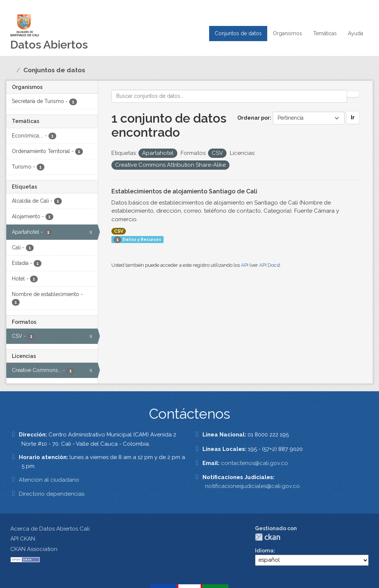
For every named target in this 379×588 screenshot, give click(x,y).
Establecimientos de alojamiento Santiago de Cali (184, 191)
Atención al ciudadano (49, 480)
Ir (353, 117)
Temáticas (325, 33)
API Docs (269, 265)
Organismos (287, 33)
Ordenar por (254, 118)
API (245, 265)
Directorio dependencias (52, 494)
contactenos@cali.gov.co (254, 463)
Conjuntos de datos (238, 33)
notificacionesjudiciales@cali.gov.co (252, 486)
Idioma (264, 551)
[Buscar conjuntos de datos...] (229, 96)
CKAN (268, 537)
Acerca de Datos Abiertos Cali (50, 529)
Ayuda (355, 33)
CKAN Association (34, 549)
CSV (119, 231)
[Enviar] (353, 94)
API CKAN (23, 539)
